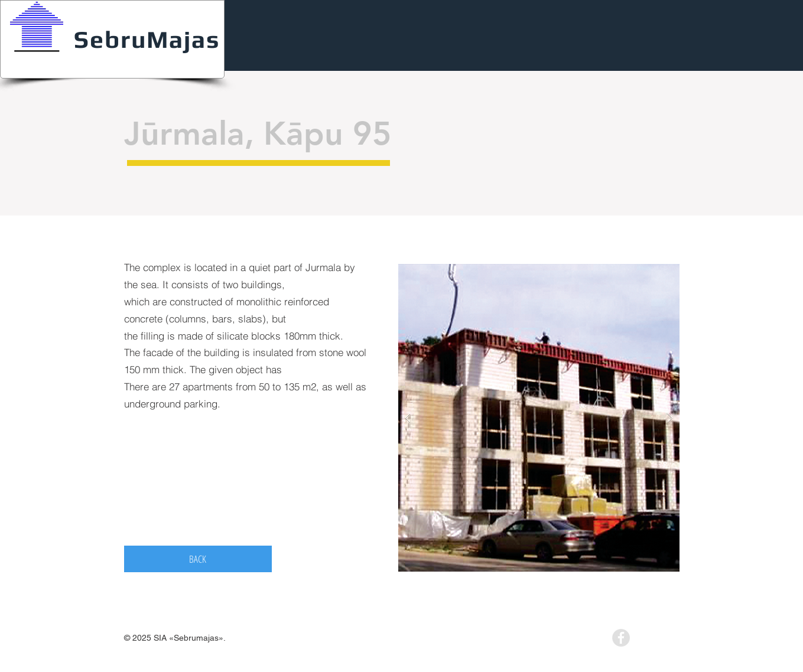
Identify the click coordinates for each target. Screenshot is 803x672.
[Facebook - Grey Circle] (621, 638)
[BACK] (198, 559)
